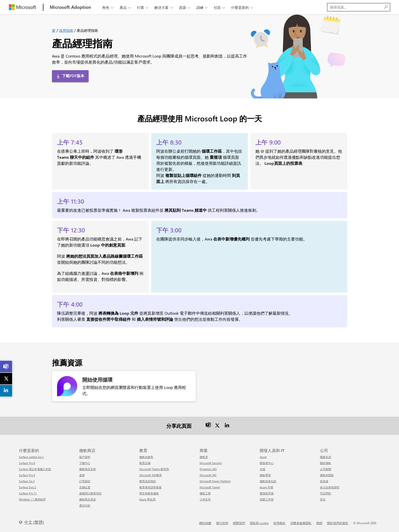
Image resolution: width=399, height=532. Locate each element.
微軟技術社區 (268, 481)
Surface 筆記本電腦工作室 (35, 469)
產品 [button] (126, 7)
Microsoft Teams (210, 487)
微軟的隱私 (327, 475)
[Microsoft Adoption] (70, 7)
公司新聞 (326, 469)
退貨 (82, 475)
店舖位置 (85, 487)
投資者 (324, 481)
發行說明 (222, 523)
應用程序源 (267, 493)
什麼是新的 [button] (243, 7)
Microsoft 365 (208, 475)
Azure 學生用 (147, 499)
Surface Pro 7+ (28, 493)
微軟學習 (265, 475)
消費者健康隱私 (301, 523)
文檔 (262, 469)
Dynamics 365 (208, 469)
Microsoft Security (211, 463)
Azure (263, 457)
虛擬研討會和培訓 (90, 493)
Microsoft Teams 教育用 (154, 469)
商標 (319, 523)
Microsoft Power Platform (215, 481)
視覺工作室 (267, 499)
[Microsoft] (22, 7)
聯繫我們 (239, 523)
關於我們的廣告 (338, 523)
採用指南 (66, 30)
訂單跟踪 (85, 481)
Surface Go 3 (27, 481)
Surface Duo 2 (28, 487)
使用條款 (279, 523)
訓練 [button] (203, 7)
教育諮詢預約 (148, 481)
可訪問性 (326, 493)
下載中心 (85, 463)
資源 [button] (185, 7)
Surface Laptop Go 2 (31, 457)
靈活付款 (85, 505)
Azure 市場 (266, 487)
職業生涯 (326, 457)
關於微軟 (326, 463)
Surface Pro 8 (27, 463)
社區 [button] (220, 7)
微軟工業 (205, 493)
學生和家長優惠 (149, 493)
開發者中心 (267, 463)
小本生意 (205, 499)
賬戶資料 (85, 457)
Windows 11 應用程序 (32, 499)
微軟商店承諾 (88, 499)
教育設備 (145, 463)
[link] (6, 366)
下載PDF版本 (73, 76)
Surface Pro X (27, 475)
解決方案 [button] (164, 7)
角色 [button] (108, 7)
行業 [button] (143, 7)
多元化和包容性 (330, 487)
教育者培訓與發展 (150, 487)
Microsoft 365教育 (151, 475)
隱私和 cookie (259, 523)
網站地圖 (205, 523)
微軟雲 (204, 457)
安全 (323, 499)
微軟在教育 (146, 457)
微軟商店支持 (88, 469)
